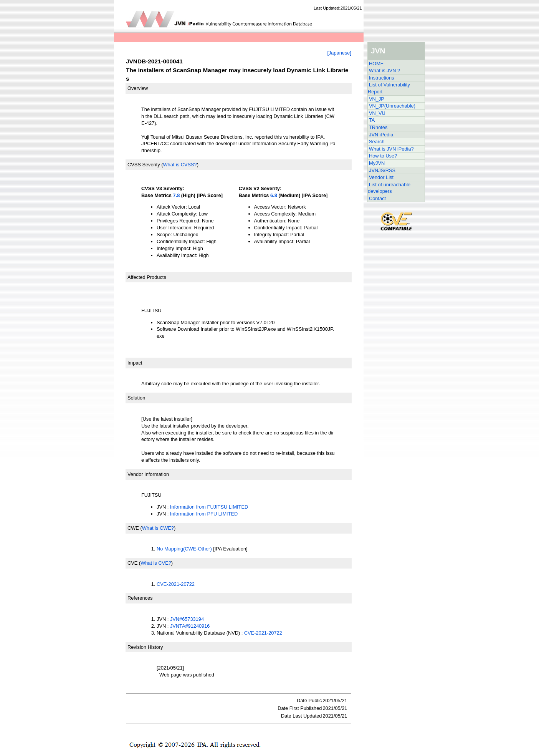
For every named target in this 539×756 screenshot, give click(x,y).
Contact (377, 198)
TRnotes (378, 127)
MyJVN (377, 163)
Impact (135, 363)
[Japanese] (339, 53)
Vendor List (381, 177)
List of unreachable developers (389, 188)
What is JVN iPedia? (391, 149)
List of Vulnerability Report (389, 88)
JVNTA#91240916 (190, 626)
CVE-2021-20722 (176, 584)
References (140, 598)
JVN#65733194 (187, 619)
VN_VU (377, 113)
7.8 (177, 195)
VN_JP (377, 99)
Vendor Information (148, 474)
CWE (133, 528)
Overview (138, 88)
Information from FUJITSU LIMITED (209, 507)
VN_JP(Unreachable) (392, 106)
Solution (136, 398)
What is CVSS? (180, 165)
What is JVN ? (384, 70)
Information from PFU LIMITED (204, 514)
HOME (376, 64)
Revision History (145, 647)
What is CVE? (156, 563)
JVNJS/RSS (382, 170)
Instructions (381, 78)
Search (377, 142)
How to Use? (383, 156)
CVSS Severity (144, 165)
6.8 (274, 195)
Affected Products (147, 277)
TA (372, 120)
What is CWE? (158, 528)
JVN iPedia (381, 135)
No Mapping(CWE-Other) (184, 549)
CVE (132, 563)
